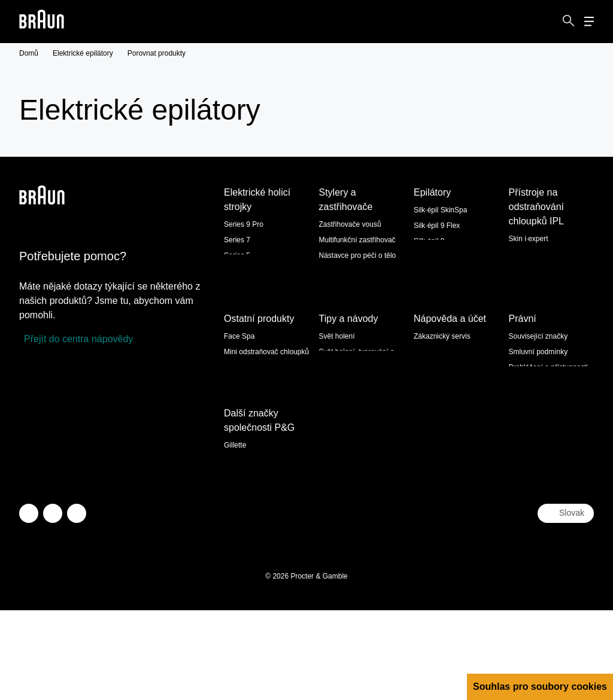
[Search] (569, 22)
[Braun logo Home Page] (42, 22)
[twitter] (29, 603)
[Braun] (42, 22)
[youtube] (77, 603)
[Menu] (589, 22)
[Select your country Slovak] (566, 603)
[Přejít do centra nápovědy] (76, 339)
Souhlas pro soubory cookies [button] (540, 687)
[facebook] (53, 603)
